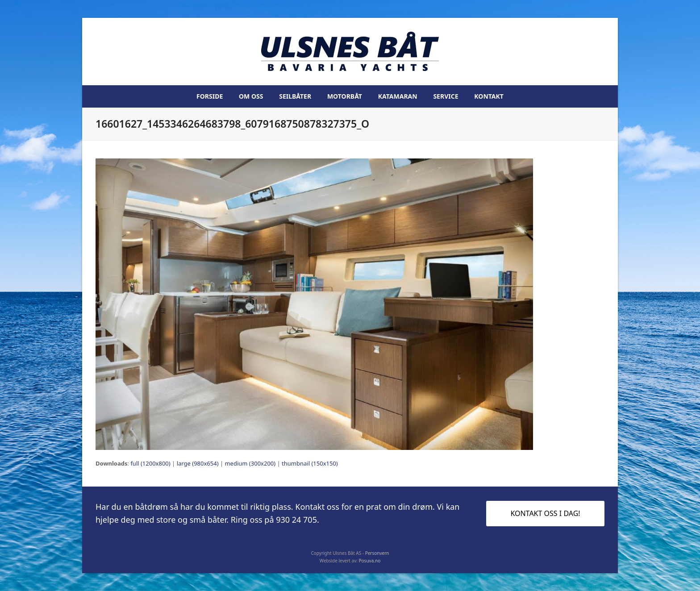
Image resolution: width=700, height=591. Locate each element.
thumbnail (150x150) (310, 463)
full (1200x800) (150, 463)
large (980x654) (198, 463)
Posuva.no (370, 561)
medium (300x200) (250, 463)
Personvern (377, 553)
